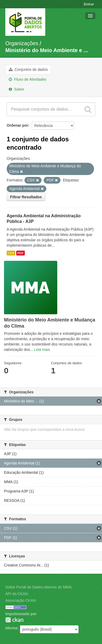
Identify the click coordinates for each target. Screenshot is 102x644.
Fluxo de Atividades (28, 79)
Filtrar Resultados (26, 197)
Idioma (11, 628)
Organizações (22, 43)
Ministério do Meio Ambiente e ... (47, 50)
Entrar (89, 4)
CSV (11, 253)
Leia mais (42, 350)
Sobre (16, 89)
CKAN (14, 620)
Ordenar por (17, 125)
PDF (21, 253)
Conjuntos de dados (28, 69)
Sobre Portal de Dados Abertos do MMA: (39, 587)
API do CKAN (17, 594)
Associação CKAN (21, 600)
